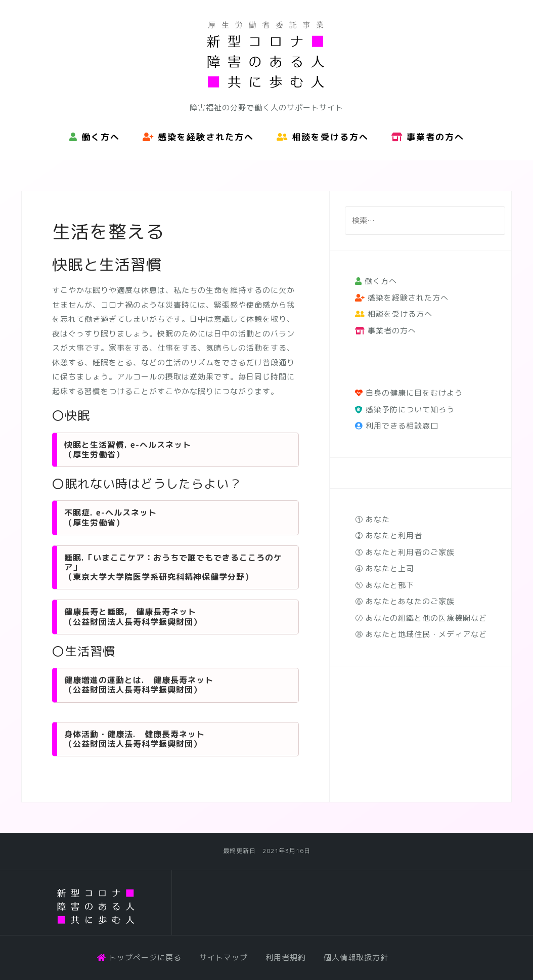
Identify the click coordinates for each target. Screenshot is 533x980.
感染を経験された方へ (198, 137)
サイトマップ (224, 957)
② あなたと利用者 (389, 536)
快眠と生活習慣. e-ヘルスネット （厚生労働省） (128, 450)
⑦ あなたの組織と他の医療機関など (421, 618)
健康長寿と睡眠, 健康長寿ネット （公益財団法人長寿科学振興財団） (133, 616)
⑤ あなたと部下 (385, 585)
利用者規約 (286, 957)
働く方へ (95, 137)
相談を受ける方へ (323, 137)
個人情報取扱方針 (356, 957)
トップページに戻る (139, 957)
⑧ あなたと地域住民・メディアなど (421, 634)
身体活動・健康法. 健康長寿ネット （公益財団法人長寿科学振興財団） (135, 739)
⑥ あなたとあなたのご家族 (405, 601)
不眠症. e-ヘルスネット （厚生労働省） (110, 517)
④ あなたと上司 (385, 568)
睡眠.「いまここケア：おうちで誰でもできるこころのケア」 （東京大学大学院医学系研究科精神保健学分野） (173, 567)
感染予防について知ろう (405, 410)
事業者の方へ (428, 137)
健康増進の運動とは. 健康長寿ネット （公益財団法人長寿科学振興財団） (139, 685)
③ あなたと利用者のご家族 (405, 552)
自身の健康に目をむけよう (409, 393)
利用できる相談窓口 (397, 426)
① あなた (372, 519)
